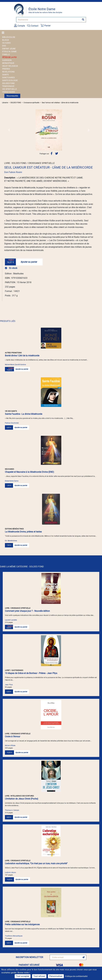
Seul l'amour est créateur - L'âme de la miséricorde (60, 103)
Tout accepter (23, 976)
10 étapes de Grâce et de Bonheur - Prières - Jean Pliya (31, 673)
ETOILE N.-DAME (9, 52)
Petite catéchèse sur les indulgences (22, 924)
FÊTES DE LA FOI (9, 57)
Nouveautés (12, 96)
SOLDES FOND (8, 83)
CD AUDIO (6, 43)
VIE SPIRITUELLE (10, 89)
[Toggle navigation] (4, 33)
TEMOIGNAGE (8, 86)
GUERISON (7, 60)
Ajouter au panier (29, 262)
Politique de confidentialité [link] (76, 976)
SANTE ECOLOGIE (10, 80)
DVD (4, 46)
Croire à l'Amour (13, 737)
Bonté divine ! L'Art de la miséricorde (22, 356)
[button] (9, 130)
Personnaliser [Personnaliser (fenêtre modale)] (56, 976)
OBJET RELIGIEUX (10, 66)
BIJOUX (6, 40)
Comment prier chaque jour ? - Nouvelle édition (27, 611)
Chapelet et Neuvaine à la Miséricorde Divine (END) (30, 472)
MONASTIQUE (8, 63)
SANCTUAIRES (8, 77)
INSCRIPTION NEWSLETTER (29, 957)
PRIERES (6, 69)
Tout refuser (39, 976)
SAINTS (5, 75)
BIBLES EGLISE (9, 37)
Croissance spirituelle (31, 103)
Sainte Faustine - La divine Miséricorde (24, 414)
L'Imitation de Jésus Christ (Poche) (22, 799)
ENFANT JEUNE (9, 49)
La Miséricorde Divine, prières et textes (23, 532)
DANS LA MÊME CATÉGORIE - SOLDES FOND (22, 567)
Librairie (5, 103)
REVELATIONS (8, 72)
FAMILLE (6, 54)
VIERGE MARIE (9, 92)
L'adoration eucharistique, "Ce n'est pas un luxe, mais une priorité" (36, 863)
